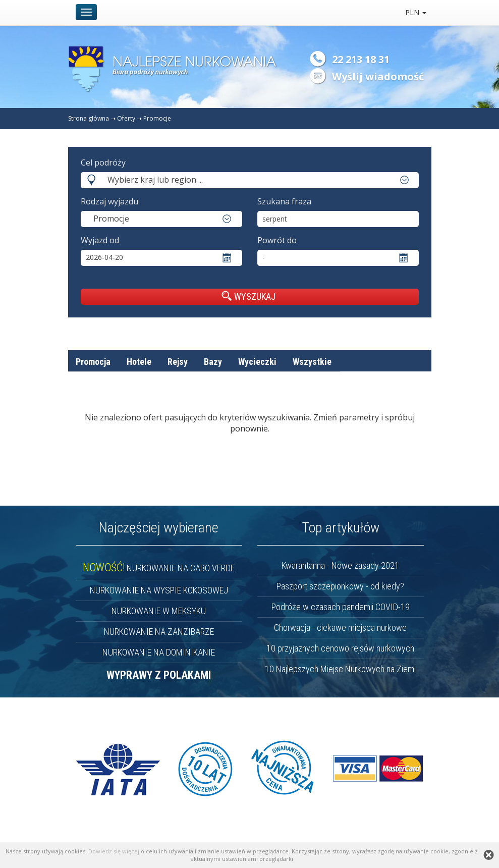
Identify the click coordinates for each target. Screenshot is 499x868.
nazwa (367, 385)
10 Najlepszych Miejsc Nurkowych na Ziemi (340, 669)
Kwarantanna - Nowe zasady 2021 (340, 565)
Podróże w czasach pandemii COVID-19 (341, 607)
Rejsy (178, 362)
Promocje (157, 118)
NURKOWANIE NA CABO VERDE (159, 568)
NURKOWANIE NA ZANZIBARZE (159, 632)
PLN (416, 12)
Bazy (213, 362)
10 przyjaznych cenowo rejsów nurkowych (340, 648)
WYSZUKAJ (248, 296)
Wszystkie (312, 362)
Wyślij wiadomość (378, 76)
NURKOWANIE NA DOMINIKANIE (159, 652)
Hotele (139, 362)
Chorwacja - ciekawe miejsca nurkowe (340, 628)
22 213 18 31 (361, 59)
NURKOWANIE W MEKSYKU (159, 611)
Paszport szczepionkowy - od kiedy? (340, 586)
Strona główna (89, 118)
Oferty (126, 118)
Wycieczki (257, 362)
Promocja (93, 362)
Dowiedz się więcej (114, 851)
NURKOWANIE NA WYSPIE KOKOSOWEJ (159, 590)
